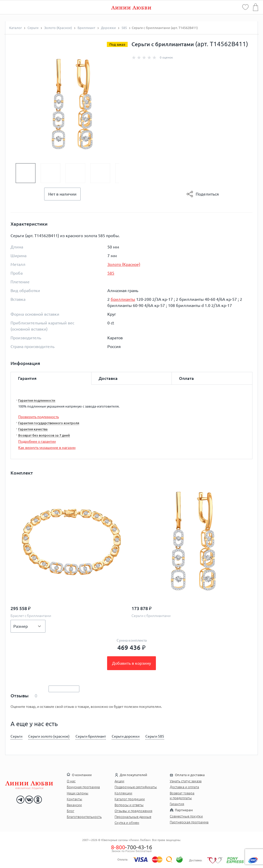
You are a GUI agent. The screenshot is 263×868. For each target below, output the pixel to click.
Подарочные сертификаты (136, 787)
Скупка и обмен (127, 823)
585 (111, 273)
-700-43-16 (131, 847)
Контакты (74, 799)
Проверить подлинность (39, 417)
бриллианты (123, 299)
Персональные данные (133, 817)
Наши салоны (78, 793)
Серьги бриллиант (91, 736)
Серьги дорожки (126, 736)
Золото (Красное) (124, 264)
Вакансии (74, 805)
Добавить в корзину (131, 663)
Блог (71, 811)
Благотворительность (84, 817)
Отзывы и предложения (133, 811)
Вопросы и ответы (129, 805)
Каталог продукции (130, 799)
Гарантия (177, 804)
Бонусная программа (83, 787)
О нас (71, 781)
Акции (119, 781)
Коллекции (123, 793)
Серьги (16, 736)
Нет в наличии (62, 194)
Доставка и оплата (184, 787)
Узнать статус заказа (186, 781)
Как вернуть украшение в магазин (47, 448)
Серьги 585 (155, 736)
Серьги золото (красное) (49, 736)
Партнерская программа (189, 822)
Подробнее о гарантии (37, 441)
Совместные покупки (186, 816)
